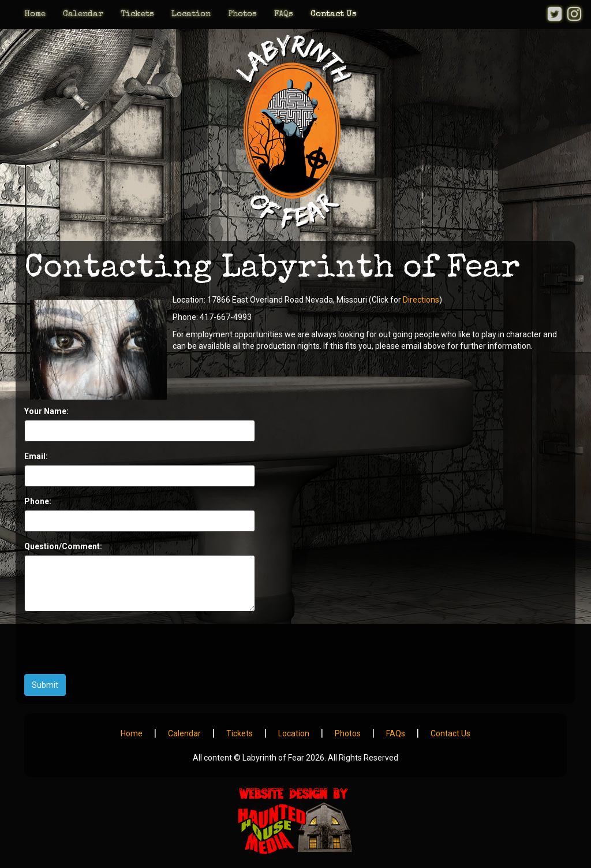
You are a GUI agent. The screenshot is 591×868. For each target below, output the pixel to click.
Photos (242, 14)
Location (191, 14)
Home (35, 14)
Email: (36, 456)
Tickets (137, 14)
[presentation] (112, 643)
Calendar (83, 14)
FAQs (284, 14)
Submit (45, 685)
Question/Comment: (63, 546)
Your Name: (46, 411)
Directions (421, 300)
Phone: (38, 501)
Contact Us (334, 14)
